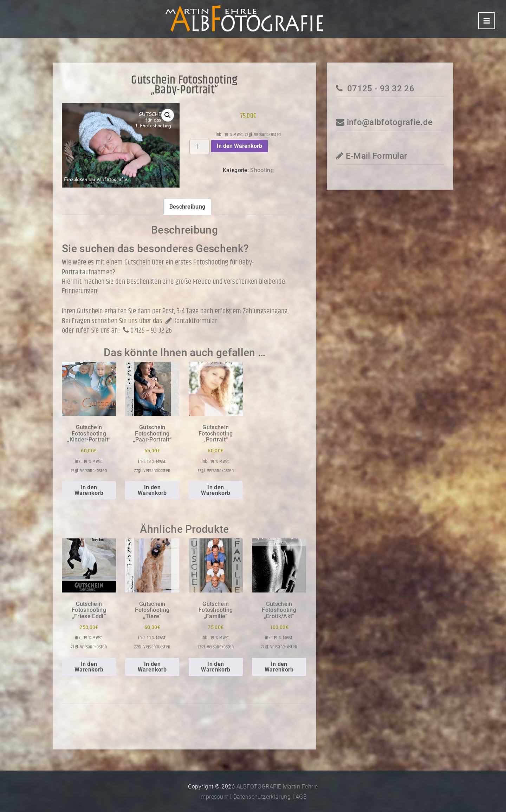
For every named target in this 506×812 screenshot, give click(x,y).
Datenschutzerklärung (262, 797)
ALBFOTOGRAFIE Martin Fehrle (277, 787)
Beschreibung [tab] (187, 207)
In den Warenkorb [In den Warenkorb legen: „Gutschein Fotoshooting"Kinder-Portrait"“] (89, 490)
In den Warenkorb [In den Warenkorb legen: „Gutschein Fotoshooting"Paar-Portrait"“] (152, 490)
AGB (301, 797)
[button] (168, 115)
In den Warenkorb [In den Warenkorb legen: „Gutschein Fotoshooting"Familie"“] (216, 667)
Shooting (262, 170)
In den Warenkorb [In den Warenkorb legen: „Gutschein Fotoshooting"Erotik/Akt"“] (279, 667)
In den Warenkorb (239, 146)
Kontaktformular (190, 321)
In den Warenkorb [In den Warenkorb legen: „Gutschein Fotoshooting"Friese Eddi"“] (89, 667)
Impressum (214, 797)
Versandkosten (267, 135)
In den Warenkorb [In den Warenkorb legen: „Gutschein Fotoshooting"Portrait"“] (216, 490)
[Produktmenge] (200, 147)
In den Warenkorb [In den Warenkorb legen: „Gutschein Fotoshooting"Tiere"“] (152, 667)
